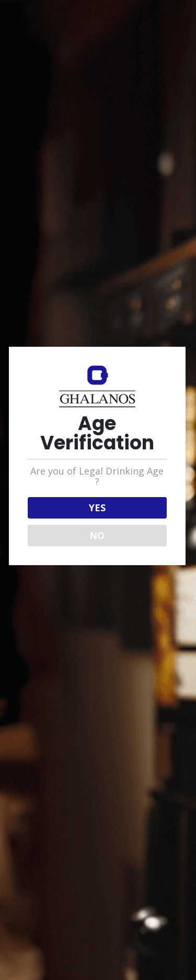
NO (97, 535)
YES (97, 508)
